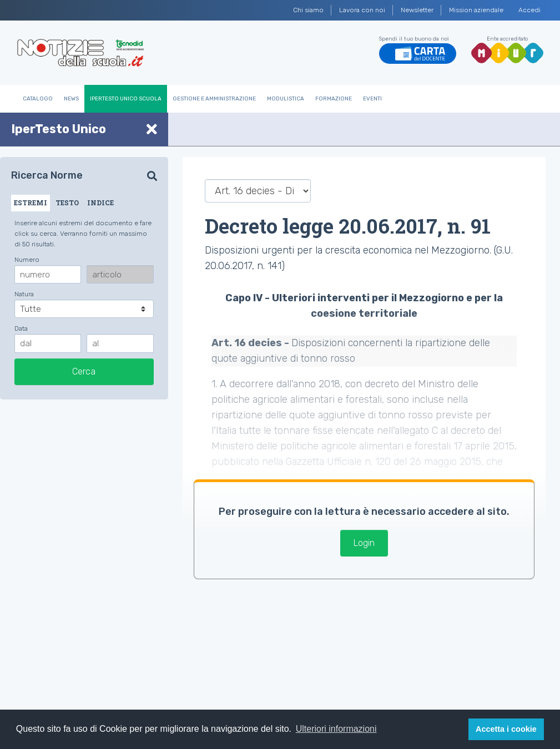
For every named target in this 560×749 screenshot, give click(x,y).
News (71, 99)
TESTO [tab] (67, 203)
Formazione (334, 99)
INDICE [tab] (100, 203)
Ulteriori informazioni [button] (336, 729)
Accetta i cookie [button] (506, 729)
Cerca (84, 371)
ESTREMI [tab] (31, 203)
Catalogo (38, 99)
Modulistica (286, 99)
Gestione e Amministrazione (214, 99)
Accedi (529, 10)
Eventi (372, 99)
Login (364, 543)
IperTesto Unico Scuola (126, 99)
